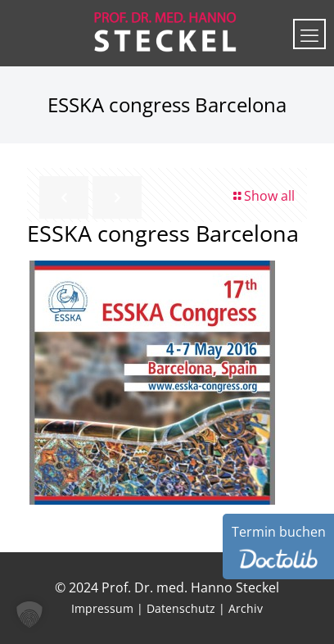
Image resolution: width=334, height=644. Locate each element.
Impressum (102, 608)
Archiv (246, 608)
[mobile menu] (309, 34)
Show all (263, 196)
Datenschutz (181, 608)
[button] (29, 615)
